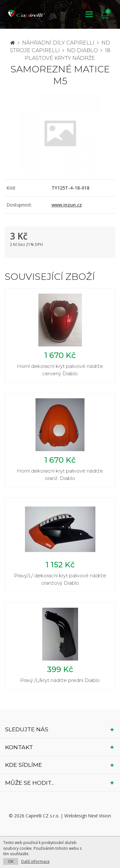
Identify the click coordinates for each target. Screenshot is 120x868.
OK (11, 861)
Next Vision (100, 816)
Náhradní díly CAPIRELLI (58, 43)
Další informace (35, 861)
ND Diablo (82, 50)
